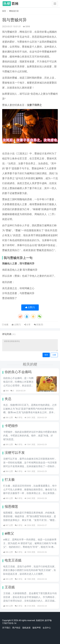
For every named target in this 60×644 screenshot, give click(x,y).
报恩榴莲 (11, 507)
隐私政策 (27, 628)
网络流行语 (14, 11)
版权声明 (37, 628)
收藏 (6, 325)
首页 (4, 11)
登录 (46, 355)
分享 (27, 325)
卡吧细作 (11, 426)
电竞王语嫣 (13, 560)
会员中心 (47, 628)
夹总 (8, 399)
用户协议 (16, 628)
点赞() (30, 307)
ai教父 (9, 533)
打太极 (10, 480)
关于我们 (6, 628)
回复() (39, 325)
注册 (54, 355)
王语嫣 (10, 587)
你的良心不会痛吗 (18, 372)
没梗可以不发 (15, 453)
